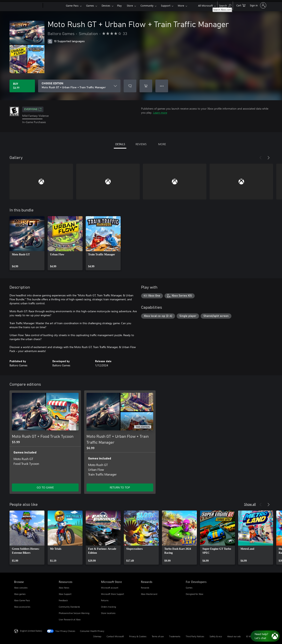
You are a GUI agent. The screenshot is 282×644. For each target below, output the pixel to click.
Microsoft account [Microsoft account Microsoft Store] (110, 588)
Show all (250, 504)
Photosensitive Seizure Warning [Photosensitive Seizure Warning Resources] (74, 613)
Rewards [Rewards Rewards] (145, 588)
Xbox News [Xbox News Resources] (64, 588)
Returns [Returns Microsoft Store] (105, 600)
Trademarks (175, 636)
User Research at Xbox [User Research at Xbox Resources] (70, 619)
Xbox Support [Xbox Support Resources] (65, 594)
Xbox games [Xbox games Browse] (20, 594)
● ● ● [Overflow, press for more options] (162, 86)
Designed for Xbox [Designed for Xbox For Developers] (194, 594)
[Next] (269, 158)
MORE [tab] (162, 144)
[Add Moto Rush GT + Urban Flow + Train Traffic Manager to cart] (146, 86)
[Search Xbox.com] (225, 5)
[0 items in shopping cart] (241, 5)
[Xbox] (54, 6)
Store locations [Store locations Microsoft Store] (108, 613)
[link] (27, 243)
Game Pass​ (72, 5)
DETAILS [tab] (120, 144)
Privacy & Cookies (138, 636)
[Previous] (261, 158)
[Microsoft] (28, 6)
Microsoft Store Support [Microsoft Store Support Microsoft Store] (113, 594)
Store (130, 5)
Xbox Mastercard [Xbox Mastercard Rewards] (149, 594)
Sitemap (97, 636)
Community (147, 5)
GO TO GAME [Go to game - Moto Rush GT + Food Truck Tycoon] (45, 487)
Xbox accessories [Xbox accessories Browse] (22, 607)
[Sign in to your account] (258, 5)
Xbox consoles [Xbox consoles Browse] (21, 588)
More (181, 5)
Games (90, 5)
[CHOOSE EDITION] (79, 86)
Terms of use (158, 636)
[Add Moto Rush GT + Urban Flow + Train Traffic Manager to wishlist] (130, 86)
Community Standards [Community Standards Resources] (69, 607)
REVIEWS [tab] (141, 144)
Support (166, 5)
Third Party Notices (195, 636)
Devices (106, 5)
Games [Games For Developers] (189, 588)
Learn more (160, 112)
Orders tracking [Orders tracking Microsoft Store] (108, 607)
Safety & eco (216, 636)
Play (119, 5)
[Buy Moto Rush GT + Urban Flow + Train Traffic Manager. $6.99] (22, 86)
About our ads (234, 636)
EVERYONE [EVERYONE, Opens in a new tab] (33, 109)
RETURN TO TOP (120, 487)
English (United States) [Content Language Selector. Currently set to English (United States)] (31, 631)
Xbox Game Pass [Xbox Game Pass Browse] (22, 600)
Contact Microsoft (115, 636)
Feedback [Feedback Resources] (63, 600)
